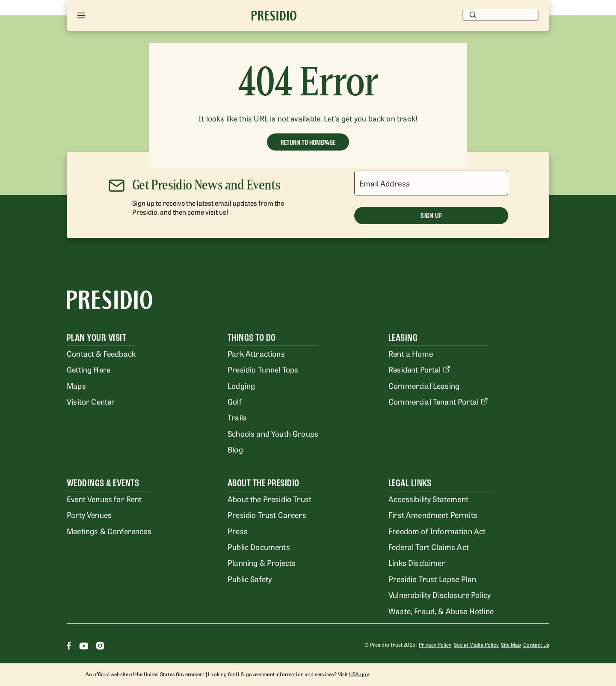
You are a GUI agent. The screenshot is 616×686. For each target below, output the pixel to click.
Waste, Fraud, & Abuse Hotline (441, 611)
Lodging (241, 385)
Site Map (511, 645)
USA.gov (359, 674)
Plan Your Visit (96, 338)
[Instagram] (100, 647)
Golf (235, 401)
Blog (235, 449)
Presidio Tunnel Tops (263, 369)
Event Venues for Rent (104, 499)
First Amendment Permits (433, 514)
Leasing (403, 338)
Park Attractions (256, 353)
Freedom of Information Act (437, 531)
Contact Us (536, 645)
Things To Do (252, 338)
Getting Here (89, 369)
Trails (237, 417)
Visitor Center (91, 401)
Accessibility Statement (428, 499)
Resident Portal (419, 369)
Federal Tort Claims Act (429, 547)
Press (238, 531)
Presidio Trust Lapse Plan (432, 579)
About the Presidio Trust (269, 499)
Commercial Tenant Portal (438, 401)
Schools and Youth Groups (273, 433)
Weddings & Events (103, 483)
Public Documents (259, 547)
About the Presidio (264, 483)
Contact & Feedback (101, 353)
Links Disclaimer (417, 562)
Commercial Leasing (424, 385)
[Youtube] (84, 647)
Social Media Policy (476, 645)
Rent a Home (411, 353)
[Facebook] (69, 647)
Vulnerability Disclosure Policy (440, 594)
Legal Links (410, 483)
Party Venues (89, 514)
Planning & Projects (262, 562)
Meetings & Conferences (109, 531)
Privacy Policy (435, 645)
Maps (76, 385)
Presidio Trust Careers (267, 514)
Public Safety (250, 579)
